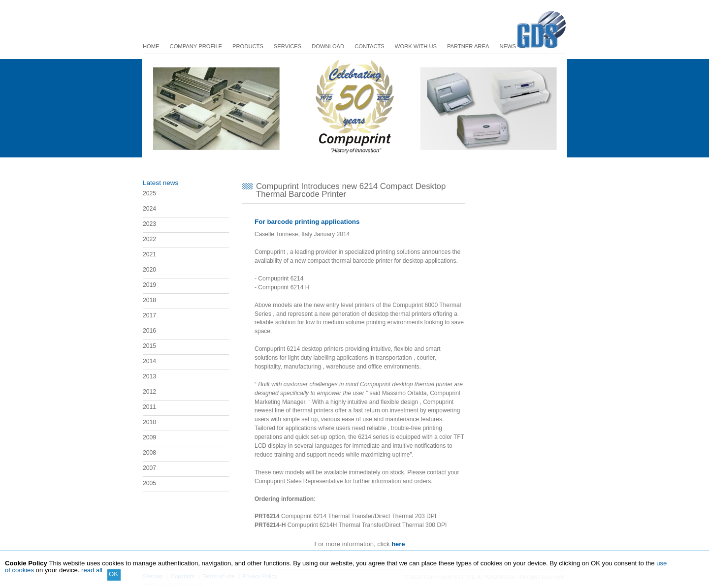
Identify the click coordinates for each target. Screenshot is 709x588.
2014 (149, 361)
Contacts (370, 46)
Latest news (161, 183)
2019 (149, 285)
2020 (149, 270)
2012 (149, 392)
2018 (149, 300)
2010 (149, 422)
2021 (149, 254)
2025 (149, 193)
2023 (149, 224)
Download (328, 46)
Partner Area (468, 46)
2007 (149, 468)
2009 (149, 437)
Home (151, 46)
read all (92, 570)
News (508, 46)
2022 (149, 239)
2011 (149, 407)
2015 (149, 346)
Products (248, 46)
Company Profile (196, 46)
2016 (149, 331)
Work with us (416, 46)
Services (288, 46)
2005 (149, 483)
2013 (149, 376)
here (398, 544)
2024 (149, 209)
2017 (149, 315)
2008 (149, 453)
